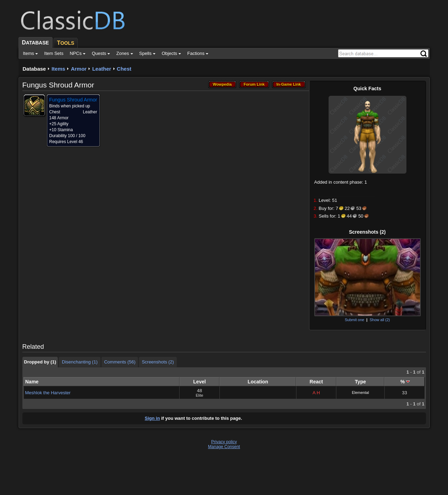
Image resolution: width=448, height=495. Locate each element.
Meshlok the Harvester (48, 393)
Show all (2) (380, 320)
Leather (101, 69)
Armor (79, 69)
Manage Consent (224, 447)
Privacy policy (224, 442)
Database (34, 69)
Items (58, 69)
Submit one (355, 320)
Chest (124, 69)
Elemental (360, 393)
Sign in (152, 418)
